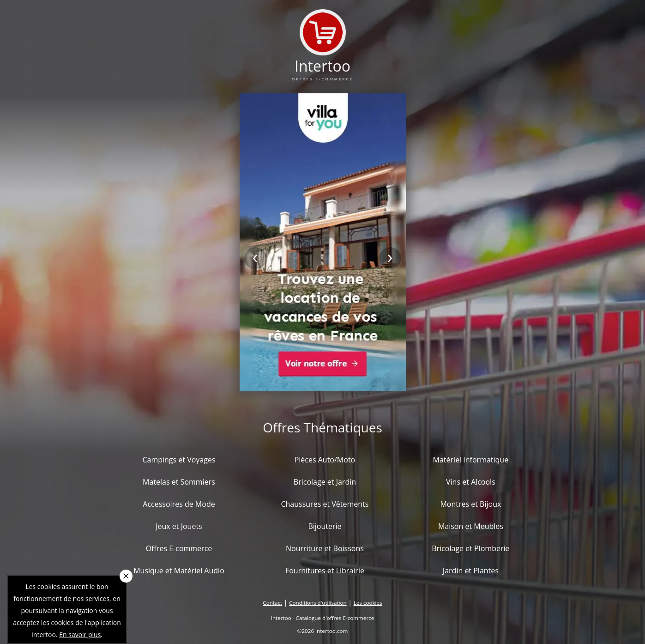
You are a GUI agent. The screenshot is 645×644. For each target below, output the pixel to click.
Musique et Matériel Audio (179, 571)
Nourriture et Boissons (325, 548)
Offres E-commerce (179, 548)
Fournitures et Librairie (325, 571)
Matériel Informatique (471, 460)
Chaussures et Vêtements (325, 504)
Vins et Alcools (471, 482)
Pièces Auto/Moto (325, 460)
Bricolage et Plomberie (470, 548)
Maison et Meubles (471, 526)
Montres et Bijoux (470, 504)
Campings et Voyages (179, 460)
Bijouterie (325, 526)
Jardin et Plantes (471, 571)
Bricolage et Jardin (325, 482)
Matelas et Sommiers (179, 482)
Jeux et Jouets (179, 526)
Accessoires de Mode (179, 504)
